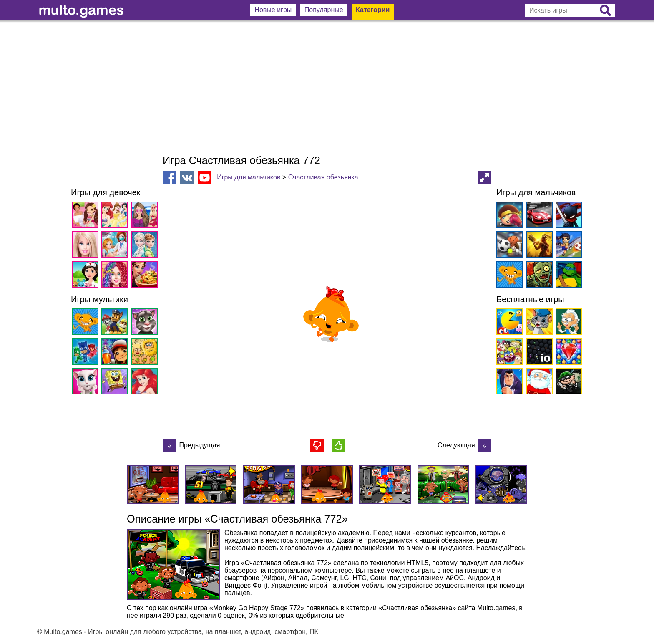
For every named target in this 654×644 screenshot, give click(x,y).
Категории (373, 10)
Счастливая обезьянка (323, 177)
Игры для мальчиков (249, 177)
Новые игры (273, 10)
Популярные (324, 10)
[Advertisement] (327, 88)
